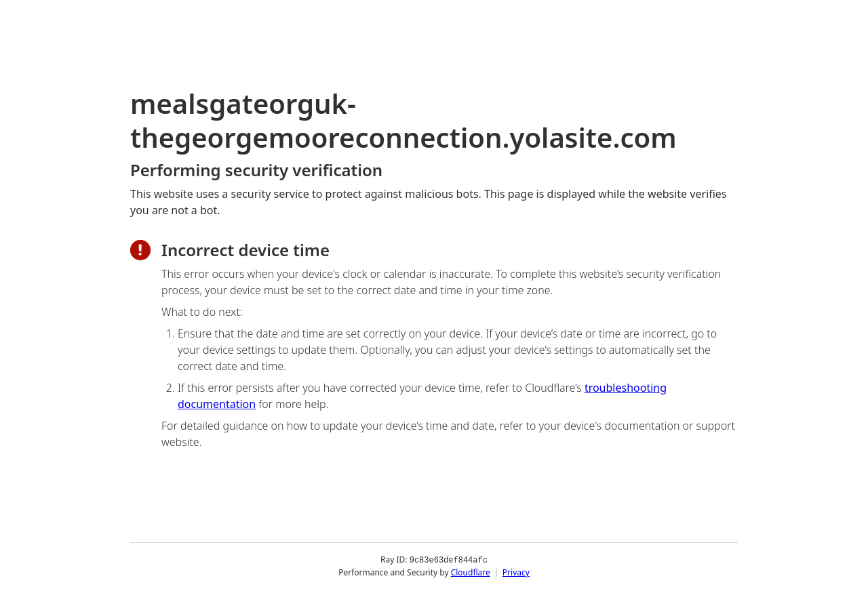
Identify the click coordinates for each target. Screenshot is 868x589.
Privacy (516, 572)
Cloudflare (471, 572)
